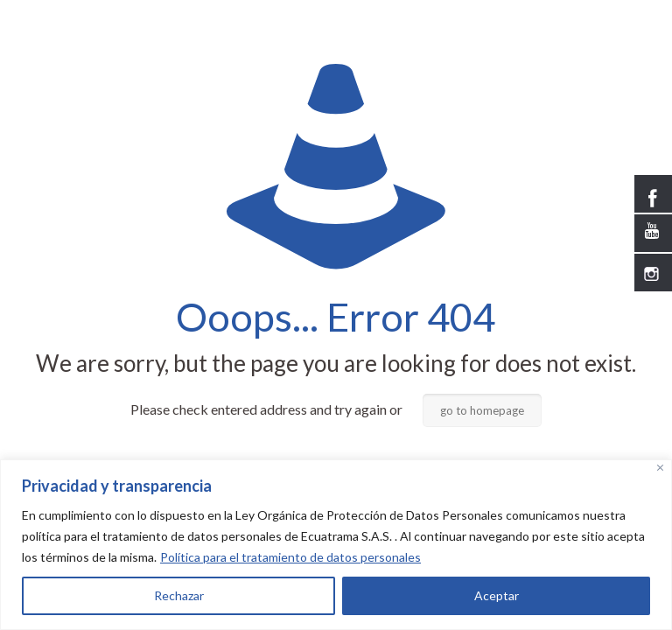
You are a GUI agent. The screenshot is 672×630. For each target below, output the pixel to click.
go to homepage (482, 410)
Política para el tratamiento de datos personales (290, 557)
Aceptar (497, 595)
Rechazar (179, 595)
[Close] (660, 468)
